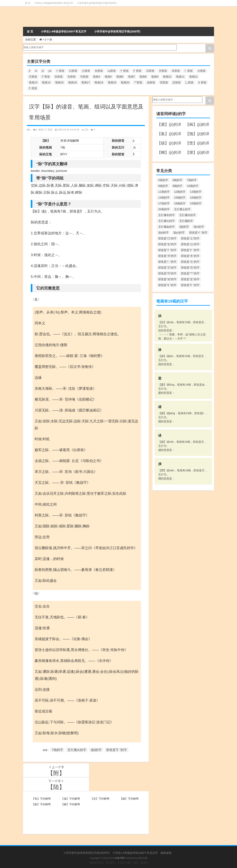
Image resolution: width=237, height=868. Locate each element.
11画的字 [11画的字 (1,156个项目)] (164, 192)
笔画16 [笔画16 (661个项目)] (73, 82)
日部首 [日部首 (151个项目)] (150, 71)
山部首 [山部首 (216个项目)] (112, 71)
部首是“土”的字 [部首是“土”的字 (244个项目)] (190, 238)
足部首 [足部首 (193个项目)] (177, 82)
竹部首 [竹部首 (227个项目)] (84, 77)
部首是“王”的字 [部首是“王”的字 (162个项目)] (167, 268)
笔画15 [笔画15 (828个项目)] (59, 82)
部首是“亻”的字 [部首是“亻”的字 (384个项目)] (198, 233)
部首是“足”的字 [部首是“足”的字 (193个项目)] (190, 279)
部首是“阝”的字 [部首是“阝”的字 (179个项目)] (190, 285)
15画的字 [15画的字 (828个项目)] (180, 198)
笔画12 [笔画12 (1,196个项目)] (194, 77)
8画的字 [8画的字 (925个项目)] (163, 186)
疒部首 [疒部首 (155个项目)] (46, 77)
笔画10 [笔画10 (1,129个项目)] (167, 77)
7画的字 (57, 750)
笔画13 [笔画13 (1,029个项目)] (33, 82)
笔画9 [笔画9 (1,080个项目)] (155, 77)
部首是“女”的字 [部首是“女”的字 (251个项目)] (167, 244)
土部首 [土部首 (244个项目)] (86, 71)
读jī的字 (96, 750)
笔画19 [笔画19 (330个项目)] (112, 82)
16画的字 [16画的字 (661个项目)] (196, 198)
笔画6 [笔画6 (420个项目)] (120, 77)
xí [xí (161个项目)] (36, 71)
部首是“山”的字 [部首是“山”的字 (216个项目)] (190, 244)
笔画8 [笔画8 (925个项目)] (143, 77)
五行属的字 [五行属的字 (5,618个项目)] (186, 221)
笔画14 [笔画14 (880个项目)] (46, 82)
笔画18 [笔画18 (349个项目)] (99, 82)
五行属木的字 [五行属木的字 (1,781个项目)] (166, 215)
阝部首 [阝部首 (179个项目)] (33, 88)
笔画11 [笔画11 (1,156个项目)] (180, 77)
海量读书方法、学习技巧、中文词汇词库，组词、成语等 (118, 863)
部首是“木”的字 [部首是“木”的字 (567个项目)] (190, 256)
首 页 (28, 3)
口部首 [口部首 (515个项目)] (73, 71)
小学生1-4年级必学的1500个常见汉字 (54, 3)
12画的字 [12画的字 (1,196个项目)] (180, 192)
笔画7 (41, 130)
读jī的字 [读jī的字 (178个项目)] (184, 227)
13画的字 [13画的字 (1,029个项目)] (196, 192)
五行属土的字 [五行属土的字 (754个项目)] (182, 209)
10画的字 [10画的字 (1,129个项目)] (193, 186)
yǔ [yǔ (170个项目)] (50, 71)
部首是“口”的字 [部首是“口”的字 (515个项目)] (167, 238)
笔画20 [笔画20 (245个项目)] (125, 82)
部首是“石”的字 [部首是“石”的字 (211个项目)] (190, 268)
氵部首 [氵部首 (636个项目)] (189, 71)
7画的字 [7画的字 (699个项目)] (192, 180)
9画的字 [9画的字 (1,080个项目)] (178, 186)
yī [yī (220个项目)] (43, 71)
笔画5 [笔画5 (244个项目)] (108, 77)
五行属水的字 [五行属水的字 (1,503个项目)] (187, 215)
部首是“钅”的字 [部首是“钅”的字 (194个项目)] (167, 285)
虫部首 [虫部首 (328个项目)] (151, 82)
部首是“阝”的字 (117, 750)
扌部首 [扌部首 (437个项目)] (137, 71)
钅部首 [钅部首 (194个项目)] (202, 82)
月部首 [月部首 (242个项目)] (163, 71)
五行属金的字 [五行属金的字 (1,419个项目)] (166, 227)
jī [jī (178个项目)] (30, 71)
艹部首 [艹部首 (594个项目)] (138, 82)
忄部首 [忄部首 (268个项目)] (125, 71)
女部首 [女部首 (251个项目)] (99, 71)
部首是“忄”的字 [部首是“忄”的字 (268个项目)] (167, 250)
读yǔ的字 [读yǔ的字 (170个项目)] (179, 233)
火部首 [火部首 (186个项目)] (202, 71)
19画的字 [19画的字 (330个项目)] (196, 203)
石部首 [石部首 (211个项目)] (72, 77)
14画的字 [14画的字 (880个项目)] (164, 198)
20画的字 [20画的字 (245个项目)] (164, 209)
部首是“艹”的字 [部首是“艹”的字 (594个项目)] (190, 273)
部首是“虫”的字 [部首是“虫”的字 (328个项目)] (167, 279)
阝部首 (49, 130)
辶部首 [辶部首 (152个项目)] (189, 82)
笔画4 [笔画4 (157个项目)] (96, 77)
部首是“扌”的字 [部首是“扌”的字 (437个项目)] (190, 250)
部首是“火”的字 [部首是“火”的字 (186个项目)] (190, 262)
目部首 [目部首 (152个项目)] (59, 77)
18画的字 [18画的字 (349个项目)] (180, 203)
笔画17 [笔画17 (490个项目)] (86, 82)
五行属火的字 (77, 750)
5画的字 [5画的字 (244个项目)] (163, 180)
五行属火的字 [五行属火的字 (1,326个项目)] (166, 221)
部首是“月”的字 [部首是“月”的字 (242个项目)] (167, 256)
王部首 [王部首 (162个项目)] (33, 77)
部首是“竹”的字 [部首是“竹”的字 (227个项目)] (167, 273)
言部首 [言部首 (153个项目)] (164, 82)
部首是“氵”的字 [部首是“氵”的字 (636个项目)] (167, 262)
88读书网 (143, 858)
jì (30, 130)
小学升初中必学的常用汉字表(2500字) (97, 3)
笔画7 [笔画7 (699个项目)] (132, 77)
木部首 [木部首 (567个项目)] (176, 71)
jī (46, 39)
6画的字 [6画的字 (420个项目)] (178, 180)
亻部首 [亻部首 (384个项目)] (60, 71)
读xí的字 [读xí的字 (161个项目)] (199, 227)
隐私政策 (166, 853)
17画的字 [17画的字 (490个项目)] (164, 203)
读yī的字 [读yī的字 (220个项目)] (163, 233)
